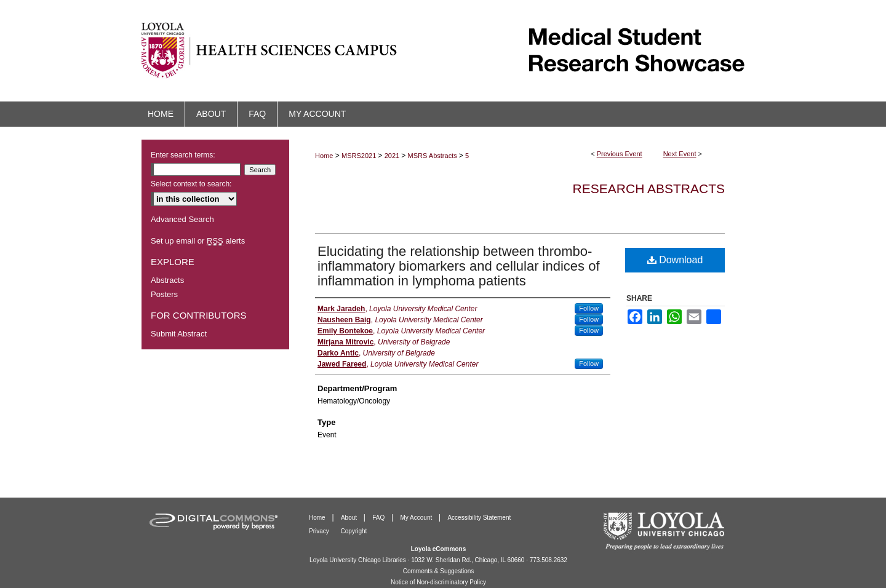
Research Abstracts (649, 189)
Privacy (320, 531)
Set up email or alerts (198, 241)
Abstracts (167, 280)
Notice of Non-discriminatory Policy (438, 582)
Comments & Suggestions (439, 571)
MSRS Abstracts (433, 156)
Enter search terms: (183, 155)
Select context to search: (191, 184)
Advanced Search (182, 219)
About (350, 518)
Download (675, 260)
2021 (393, 156)
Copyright (354, 531)
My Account (417, 518)
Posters (164, 294)
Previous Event (620, 154)
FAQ (379, 518)
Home (324, 156)
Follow (589, 308)
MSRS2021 (360, 156)
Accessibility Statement (479, 518)
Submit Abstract (179, 334)
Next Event (680, 154)
